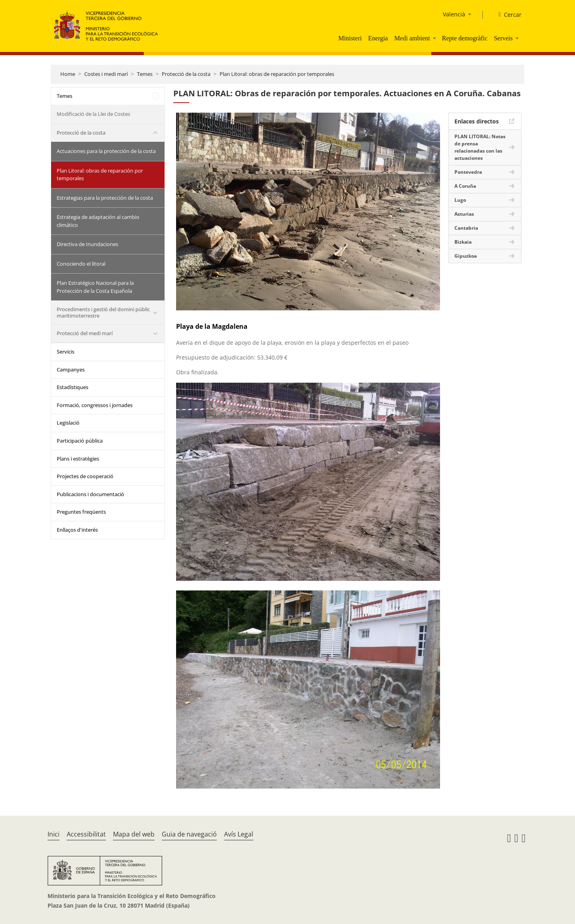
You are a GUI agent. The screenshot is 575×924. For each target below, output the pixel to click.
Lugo (460, 200)
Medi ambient (412, 38)
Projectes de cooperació (85, 476)
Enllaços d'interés (77, 530)
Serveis (503, 38)
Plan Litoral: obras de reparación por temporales (277, 74)
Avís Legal (239, 834)
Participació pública (80, 441)
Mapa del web (134, 834)
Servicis (65, 352)
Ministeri (350, 38)
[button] (435, 38)
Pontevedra (468, 172)
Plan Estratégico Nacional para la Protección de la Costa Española (95, 287)
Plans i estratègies (78, 459)
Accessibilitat (86, 834)
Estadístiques (72, 387)
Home (68, 74)
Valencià (454, 14)
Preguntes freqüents (81, 512)
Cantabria (466, 228)
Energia (378, 38)
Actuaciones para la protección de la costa (106, 151)
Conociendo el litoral (81, 264)
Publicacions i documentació (90, 494)
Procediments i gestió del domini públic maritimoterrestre (103, 312)
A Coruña (465, 186)
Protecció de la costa (186, 74)
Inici (54, 834)
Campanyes (71, 370)
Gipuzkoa (466, 256)
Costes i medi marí (106, 74)
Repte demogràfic (465, 38)
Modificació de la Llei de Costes (93, 114)
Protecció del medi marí (85, 333)
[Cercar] (507, 15)
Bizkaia (463, 242)
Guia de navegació (189, 834)
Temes (145, 74)
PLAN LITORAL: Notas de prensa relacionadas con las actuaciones (480, 147)
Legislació (68, 423)
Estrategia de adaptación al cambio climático (98, 221)
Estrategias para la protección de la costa (105, 198)
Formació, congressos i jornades (95, 405)
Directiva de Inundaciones (87, 244)
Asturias (464, 214)
